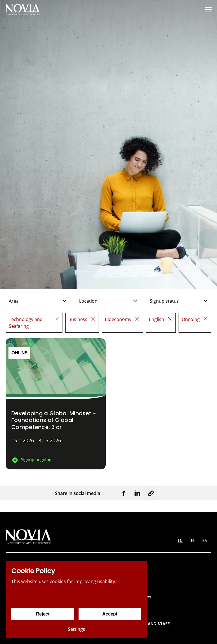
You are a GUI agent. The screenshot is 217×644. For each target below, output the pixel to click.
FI (193, 540)
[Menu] (209, 9)
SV (205, 540)
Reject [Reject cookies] (43, 614)
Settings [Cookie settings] (76, 629)
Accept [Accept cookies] (110, 614)
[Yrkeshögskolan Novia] (23, 9)
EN (180, 540)
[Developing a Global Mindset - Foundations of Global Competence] (56, 404)
